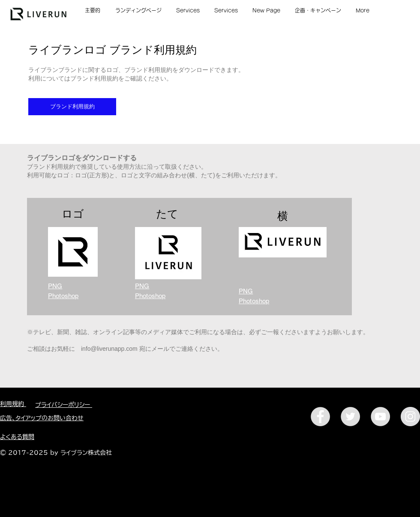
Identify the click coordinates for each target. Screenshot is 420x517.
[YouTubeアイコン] (380, 417)
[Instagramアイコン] (410, 417)
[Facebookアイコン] (320, 417)
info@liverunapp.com (109, 349)
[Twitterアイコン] (350, 417)
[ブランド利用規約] (72, 107)
